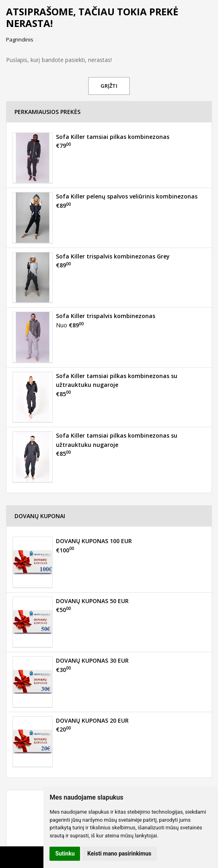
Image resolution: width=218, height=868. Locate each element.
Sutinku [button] (65, 854)
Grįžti (109, 86)
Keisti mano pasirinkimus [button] (119, 854)
